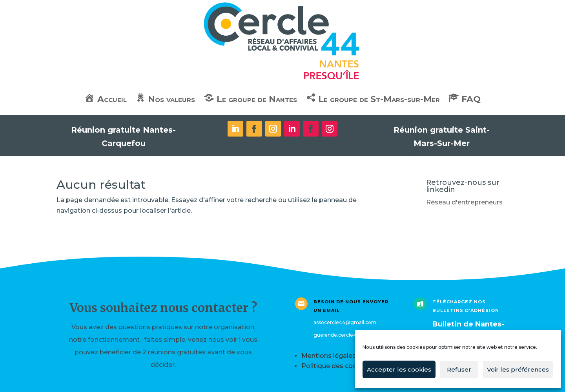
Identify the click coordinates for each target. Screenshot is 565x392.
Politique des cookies (336, 366)
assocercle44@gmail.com (345, 322)
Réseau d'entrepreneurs (464, 202)
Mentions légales (329, 356)
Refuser (459, 369)
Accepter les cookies (399, 369)
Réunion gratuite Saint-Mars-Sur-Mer (442, 137)
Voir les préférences (518, 369)
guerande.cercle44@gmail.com (352, 335)
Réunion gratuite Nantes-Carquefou (123, 137)
